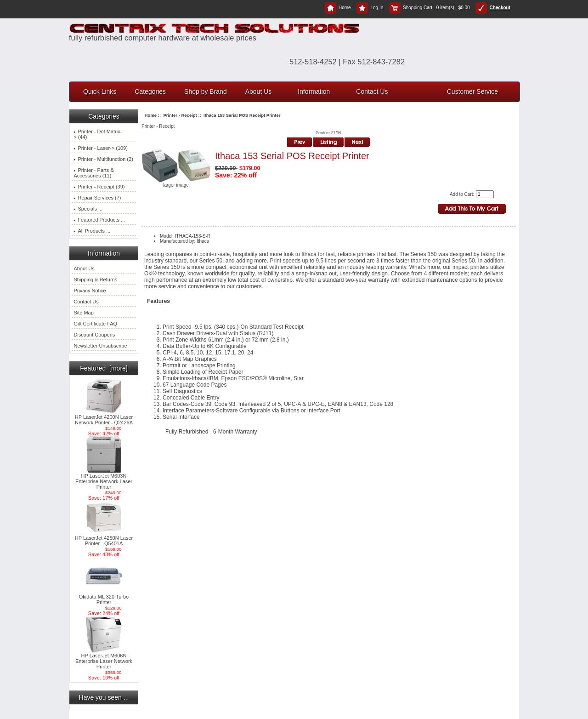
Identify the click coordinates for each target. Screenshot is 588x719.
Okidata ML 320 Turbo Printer (104, 597)
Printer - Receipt (180, 115)
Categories (150, 91)
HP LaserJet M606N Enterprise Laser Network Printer (104, 659)
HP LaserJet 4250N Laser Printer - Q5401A (104, 538)
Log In (370, 8)
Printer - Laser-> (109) (101, 148)
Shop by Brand (206, 91)
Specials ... (88, 209)
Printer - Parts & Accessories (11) (93, 173)
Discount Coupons (94, 335)
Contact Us (372, 91)
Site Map (83, 313)
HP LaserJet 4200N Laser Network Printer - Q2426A (104, 417)
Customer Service (472, 91)
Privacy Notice (90, 291)
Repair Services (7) (97, 198)
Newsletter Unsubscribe (100, 346)
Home (338, 8)
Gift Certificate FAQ (95, 324)
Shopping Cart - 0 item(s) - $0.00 (430, 8)
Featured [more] (104, 368)
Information (314, 91)
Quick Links (100, 91)
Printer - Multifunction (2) (103, 159)
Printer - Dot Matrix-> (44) (98, 134)
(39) (99, 187)
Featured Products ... (99, 220)
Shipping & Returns (95, 280)
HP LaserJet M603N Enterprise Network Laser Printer (104, 479)
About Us (259, 91)
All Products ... (92, 231)
